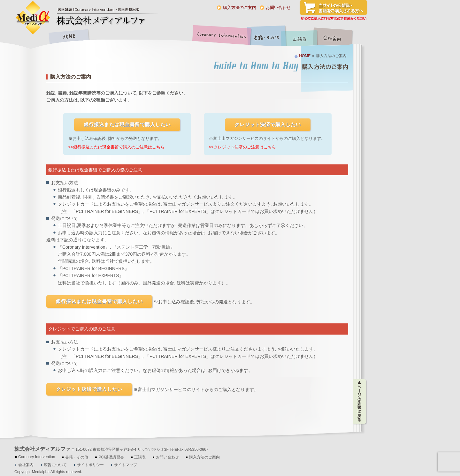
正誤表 (300, 37)
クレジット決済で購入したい (268, 124)
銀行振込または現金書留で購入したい (127, 124)
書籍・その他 (267, 37)
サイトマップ (126, 465)
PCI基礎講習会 (111, 457)
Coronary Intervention (220, 37)
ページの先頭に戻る (360, 402)
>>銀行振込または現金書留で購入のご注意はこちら (116, 147)
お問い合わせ (278, 8)
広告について (55, 465)
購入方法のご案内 (240, 8)
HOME (69, 37)
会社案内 (337, 37)
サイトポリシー (90, 465)
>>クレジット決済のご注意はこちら (242, 147)
